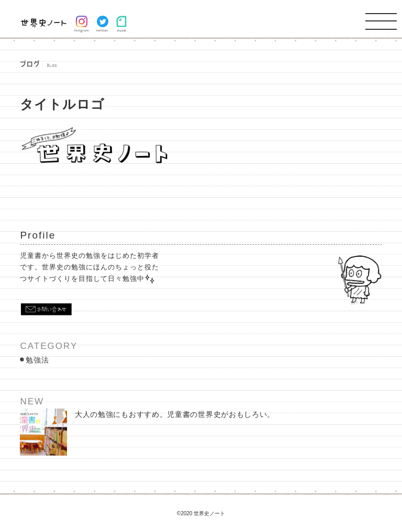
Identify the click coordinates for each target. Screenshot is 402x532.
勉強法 (37, 360)
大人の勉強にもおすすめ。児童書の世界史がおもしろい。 (147, 432)
